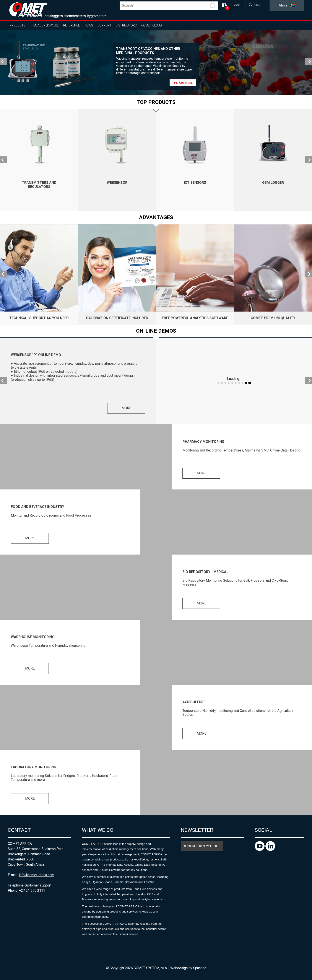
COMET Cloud (152, 25)
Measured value (46, 25)
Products (17, 25)
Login (238, 5)
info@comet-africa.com (37, 875)
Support (105, 25)
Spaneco (200, 968)
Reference (72, 25)
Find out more (183, 83)
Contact (254, 5)
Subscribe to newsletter (202, 846)
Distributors (126, 25)
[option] (156, 62)
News (89, 25)
